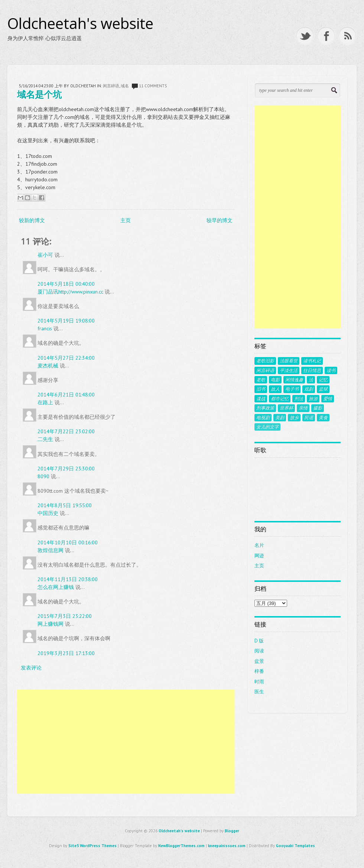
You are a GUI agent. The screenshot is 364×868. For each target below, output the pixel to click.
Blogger (232, 831)
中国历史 (48, 513)
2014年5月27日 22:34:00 (66, 358)
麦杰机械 (48, 366)
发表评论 (31, 668)
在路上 (45, 402)
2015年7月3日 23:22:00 (65, 616)
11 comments (153, 86)
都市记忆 (280, 399)
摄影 (318, 408)
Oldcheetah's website (80, 23)
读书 (331, 370)
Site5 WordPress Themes (92, 846)
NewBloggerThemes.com (181, 846)
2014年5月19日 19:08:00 (66, 321)
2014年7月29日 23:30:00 (66, 469)
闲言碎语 (111, 86)
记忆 (323, 380)
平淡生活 (289, 370)
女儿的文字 (267, 427)
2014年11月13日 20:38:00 (68, 579)
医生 (259, 692)
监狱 (323, 389)
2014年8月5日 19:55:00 (65, 505)
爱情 (328, 399)
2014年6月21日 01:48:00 (66, 395)
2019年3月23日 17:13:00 (66, 653)
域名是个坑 (39, 94)
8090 (43, 476)
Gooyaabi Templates (295, 846)
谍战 (261, 399)
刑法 (299, 399)
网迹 (259, 556)
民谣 (309, 418)
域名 (125, 86)
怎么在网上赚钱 (56, 587)
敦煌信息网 (51, 550)
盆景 (259, 661)
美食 (323, 418)
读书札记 (312, 361)
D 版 (259, 641)
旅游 (313, 399)
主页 (126, 220)
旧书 (261, 389)
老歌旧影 (265, 361)
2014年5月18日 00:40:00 (66, 284)
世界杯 (286, 408)
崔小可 (45, 255)
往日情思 (312, 370)
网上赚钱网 (51, 624)
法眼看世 (289, 361)
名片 (259, 545)
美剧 (280, 418)
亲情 (303, 408)
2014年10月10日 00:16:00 (68, 542)
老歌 (261, 380)
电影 (275, 380)
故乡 (294, 418)
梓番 (259, 671)
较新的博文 (32, 220)
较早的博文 (220, 220)
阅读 (259, 651)
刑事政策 (265, 408)
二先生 (45, 439)
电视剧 (263, 418)
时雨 (259, 682)
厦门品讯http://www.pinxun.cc (70, 292)
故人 (275, 389)
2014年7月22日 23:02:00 (66, 431)
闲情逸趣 (294, 380)
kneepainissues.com (227, 846)
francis (45, 328)
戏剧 (309, 389)
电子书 (292, 389)
